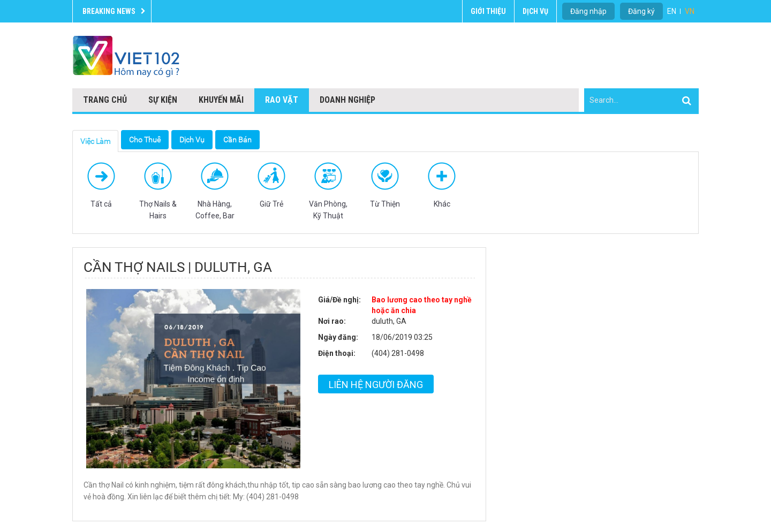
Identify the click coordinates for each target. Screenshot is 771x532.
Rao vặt (282, 100)
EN (672, 11)
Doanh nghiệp (347, 100)
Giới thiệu (488, 11)
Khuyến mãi (221, 100)
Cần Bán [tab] (237, 140)
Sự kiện (163, 100)
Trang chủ (105, 100)
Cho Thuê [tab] (145, 140)
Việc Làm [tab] (95, 141)
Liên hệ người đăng (376, 385)
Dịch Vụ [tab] (192, 140)
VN (690, 11)
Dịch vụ (535, 11)
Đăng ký (641, 11)
